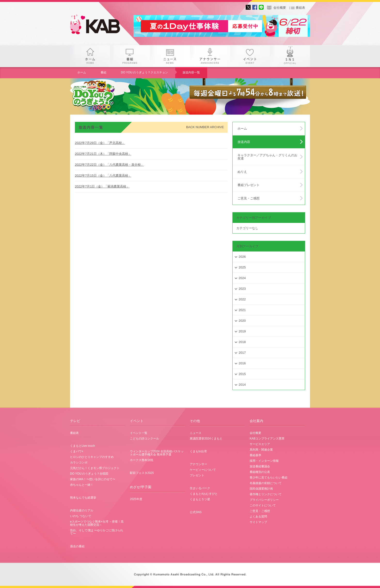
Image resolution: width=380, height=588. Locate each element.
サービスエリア (260, 444)
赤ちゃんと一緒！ (82, 485)
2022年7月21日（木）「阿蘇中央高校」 (103, 154)
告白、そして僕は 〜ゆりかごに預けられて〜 (97, 532)
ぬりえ (242, 172)
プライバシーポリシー (264, 500)
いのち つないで (81, 516)
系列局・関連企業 (261, 450)
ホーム (90, 56)
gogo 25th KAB (99, 25)
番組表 (300, 8)
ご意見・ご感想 (249, 198)
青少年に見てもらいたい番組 (269, 478)
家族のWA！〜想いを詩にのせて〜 (93, 479)
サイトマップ (258, 522)
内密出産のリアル (82, 510)
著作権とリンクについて (266, 494)
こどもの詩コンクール (144, 439)
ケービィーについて (203, 470)
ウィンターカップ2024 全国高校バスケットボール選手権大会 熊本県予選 (157, 453)
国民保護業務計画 (261, 489)
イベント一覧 (139, 433)
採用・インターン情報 (264, 461)
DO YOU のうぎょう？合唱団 (89, 474)
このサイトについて (263, 505)
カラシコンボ (79, 463)
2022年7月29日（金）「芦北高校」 (100, 143)
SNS (290, 56)
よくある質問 (258, 517)
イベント (250, 56)
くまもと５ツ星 (200, 499)
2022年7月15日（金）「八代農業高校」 (103, 176)
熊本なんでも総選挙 (83, 498)
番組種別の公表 (260, 472)
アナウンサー (210, 56)
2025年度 (136, 499)
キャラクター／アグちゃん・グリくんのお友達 (267, 157)
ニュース (170, 56)
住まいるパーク (200, 488)
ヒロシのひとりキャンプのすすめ (92, 457)
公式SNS (196, 512)
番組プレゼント (249, 185)
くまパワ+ (77, 451)
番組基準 (255, 455)
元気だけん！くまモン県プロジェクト (95, 468)
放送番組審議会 (260, 466)
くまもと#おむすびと (204, 494)
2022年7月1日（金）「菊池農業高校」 (102, 186)
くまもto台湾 (198, 451)
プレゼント (197, 475)
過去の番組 (77, 546)
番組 (130, 56)
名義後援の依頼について (266, 483)
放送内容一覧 (191, 72)
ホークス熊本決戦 (142, 460)
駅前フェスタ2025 (142, 473)
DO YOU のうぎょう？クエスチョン (144, 72)
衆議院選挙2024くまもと (206, 439)
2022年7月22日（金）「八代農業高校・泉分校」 (109, 165)
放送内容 (244, 142)
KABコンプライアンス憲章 (267, 439)
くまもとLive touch (83, 446)
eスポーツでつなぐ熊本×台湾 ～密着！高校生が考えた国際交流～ (97, 523)
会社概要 (280, 8)
